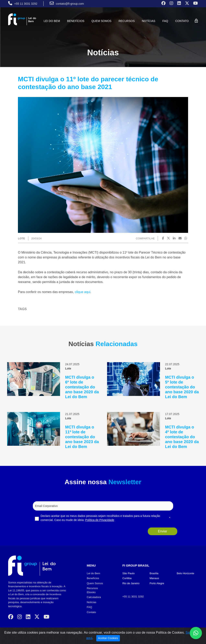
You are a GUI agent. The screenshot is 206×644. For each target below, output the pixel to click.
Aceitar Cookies (108, 638)
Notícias (149, 21)
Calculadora (94, 597)
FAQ (165, 21)
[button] (196, 633)
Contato (182, 21)
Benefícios (76, 21)
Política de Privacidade (100, 520)
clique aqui (83, 292)
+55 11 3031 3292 (133, 597)
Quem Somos (101, 21)
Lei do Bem (52, 21)
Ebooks (91, 592)
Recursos (127, 21)
